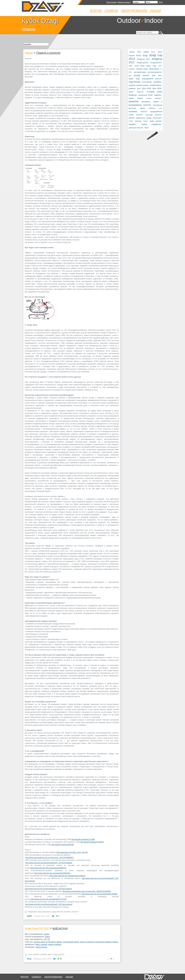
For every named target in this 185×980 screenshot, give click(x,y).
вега (160, 75)
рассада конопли (154, 115)
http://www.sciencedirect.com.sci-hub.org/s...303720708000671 (49, 858)
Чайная (29, 53)
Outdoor (129, 20)
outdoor (47, 934)
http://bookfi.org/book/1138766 (92, 842)
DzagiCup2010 (142, 63)
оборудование (53, 977)
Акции (156, 11)
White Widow (154, 69)
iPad (154, 66)
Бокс (154, 75)
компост (158, 98)
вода (138, 79)
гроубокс (157, 82)
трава (152, 121)
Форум (96, 11)
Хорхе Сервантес (152, 124)
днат (139, 88)
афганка (146, 75)
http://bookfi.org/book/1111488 (83, 839)
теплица (138, 121)
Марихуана (33, 912)
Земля (48, 937)
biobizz (132, 52)
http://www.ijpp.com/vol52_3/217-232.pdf (72, 852)
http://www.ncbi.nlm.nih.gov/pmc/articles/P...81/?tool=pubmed (49, 904)
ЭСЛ (146, 128)
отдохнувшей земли (71, 942)
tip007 (29, 916)
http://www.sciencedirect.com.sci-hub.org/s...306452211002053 (87, 891)
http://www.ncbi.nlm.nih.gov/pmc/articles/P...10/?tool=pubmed (48, 889)
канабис (67, 912)
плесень (144, 112)
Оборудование (134, 11)
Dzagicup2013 (156, 63)
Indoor (154, 20)
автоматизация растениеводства (148, 72)
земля (131, 92)
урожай (158, 121)
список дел (157, 118)
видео (131, 79)
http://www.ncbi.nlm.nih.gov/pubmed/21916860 (99, 894)
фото (50, 954)
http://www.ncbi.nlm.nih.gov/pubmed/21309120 (67, 876)
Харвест (132, 124)
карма (131, 98)
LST (160, 66)
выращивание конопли (152, 79)
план (30, 954)
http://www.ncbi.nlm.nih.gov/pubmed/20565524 (48, 868)
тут (40, 907)
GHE (131, 66)
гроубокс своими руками (139, 85)
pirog (29, 959)
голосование (147, 82)
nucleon (132, 69)
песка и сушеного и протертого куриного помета (99, 942)
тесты (145, 121)
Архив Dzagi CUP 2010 (37, 928)
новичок (152, 108)
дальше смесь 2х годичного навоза (48, 942)
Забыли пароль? (124, 2)
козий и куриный (55, 944)
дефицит (132, 88)
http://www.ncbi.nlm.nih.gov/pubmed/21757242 (49, 899)
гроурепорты (156, 85)
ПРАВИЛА (29, 29)
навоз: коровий (41, 944)
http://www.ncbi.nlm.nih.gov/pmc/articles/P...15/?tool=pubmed (49, 863)
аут (130, 75)
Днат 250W (157, 88)
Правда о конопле (48, 53)
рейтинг (132, 118)
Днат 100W (147, 88)
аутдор (137, 75)
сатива (149, 118)
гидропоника (135, 82)
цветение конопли (136, 128)
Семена (111, 11)
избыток (140, 92)
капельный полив (145, 95)
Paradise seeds (142, 69)
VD (48, 939)
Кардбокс (158, 95)
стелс (131, 121)
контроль (146, 102)
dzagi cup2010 (58, 954)
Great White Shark (143, 66)
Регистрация (112, 2)
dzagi (145, 55)
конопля (75, 912)
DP (45, 939)
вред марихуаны (45, 912)
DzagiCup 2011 (144, 59)
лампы (142, 108)
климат (140, 98)
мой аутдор (60, 928)
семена (36, 977)
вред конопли (58, 912)
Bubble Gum (149, 52)
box (139, 52)
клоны (149, 98)
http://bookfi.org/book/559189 (63, 845)
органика (133, 111)
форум (24, 977)
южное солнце (41, 947)
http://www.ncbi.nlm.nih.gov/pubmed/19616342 (52, 873)
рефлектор (141, 118)
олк (160, 108)
